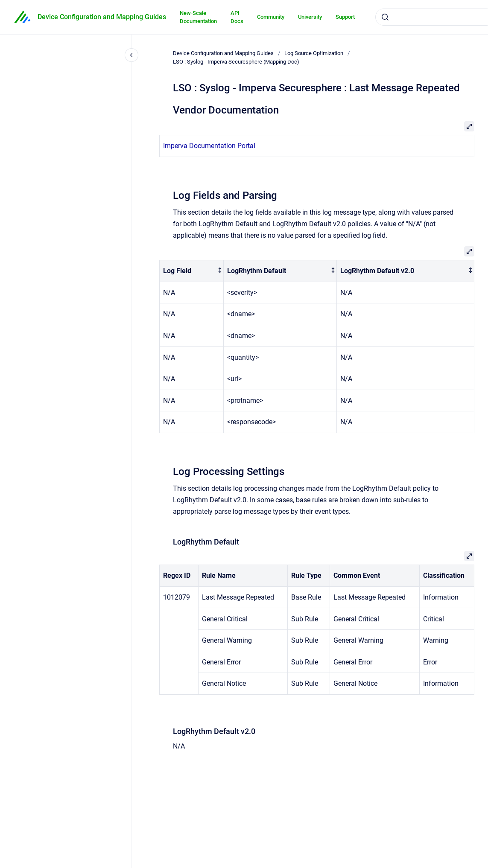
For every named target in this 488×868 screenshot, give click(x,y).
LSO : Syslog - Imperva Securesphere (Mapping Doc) (236, 62)
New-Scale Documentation (198, 17)
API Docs (237, 17)
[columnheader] (192, 271)
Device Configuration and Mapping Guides (102, 17)
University (310, 17)
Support (345, 17)
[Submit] (385, 17)
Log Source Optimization (314, 53)
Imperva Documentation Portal (209, 146)
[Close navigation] (131, 55)
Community (271, 17)
